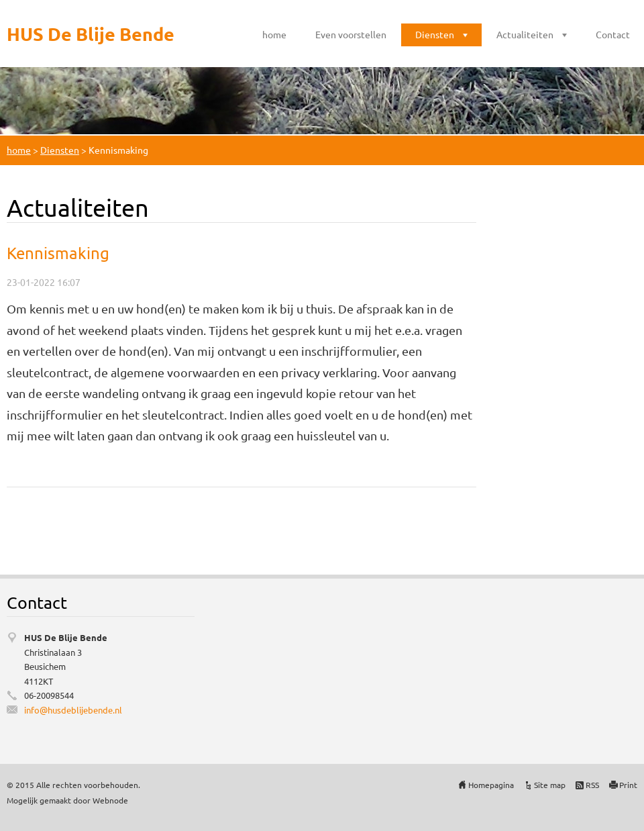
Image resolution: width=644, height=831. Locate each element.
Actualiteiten (525, 34)
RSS (592, 785)
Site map (550, 785)
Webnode (110, 800)
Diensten (435, 34)
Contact (613, 34)
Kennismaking (58, 253)
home (274, 34)
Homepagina (491, 785)
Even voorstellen (351, 34)
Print (628, 785)
